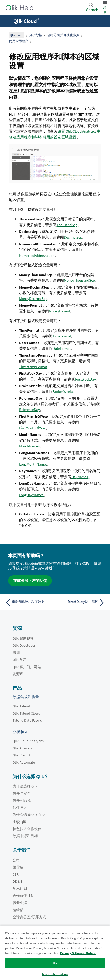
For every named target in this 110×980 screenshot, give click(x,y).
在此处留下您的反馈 (30, 581)
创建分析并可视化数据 (63, 35)
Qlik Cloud (26, 21)
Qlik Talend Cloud (26, 713)
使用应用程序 (19, 41)
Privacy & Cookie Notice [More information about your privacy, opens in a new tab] (78, 953)
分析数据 (36, 35)
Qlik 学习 (20, 660)
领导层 (18, 867)
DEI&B (17, 881)
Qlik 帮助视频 (23, 638)
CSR (16, 874)
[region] (55, 953)
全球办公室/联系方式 (30, 917)
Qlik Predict (22, 755)
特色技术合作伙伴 (27, 829)
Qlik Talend (21, 706)
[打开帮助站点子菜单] (7, 22)
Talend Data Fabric (27, 720)
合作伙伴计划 (23, 896)
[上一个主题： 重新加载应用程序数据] (29, 603)
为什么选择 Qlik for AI (30, 815)
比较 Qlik (20, 822)
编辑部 (18, 910)
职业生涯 (20, 903)
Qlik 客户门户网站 (27, 667)
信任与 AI (20, 808)
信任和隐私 (22, 800)
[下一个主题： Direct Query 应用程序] (81, 603)
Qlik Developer (24, 645)
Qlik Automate (24, 762)
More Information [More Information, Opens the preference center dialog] (55, 974)
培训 (16, 653)
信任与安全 (22, 793)
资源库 (18, 674)
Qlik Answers (23, 748)
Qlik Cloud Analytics (28, 741)
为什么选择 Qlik (25, 786)
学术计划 (20, 889)
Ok (55, 963)
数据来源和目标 (25, 836)
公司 (16, 860)
